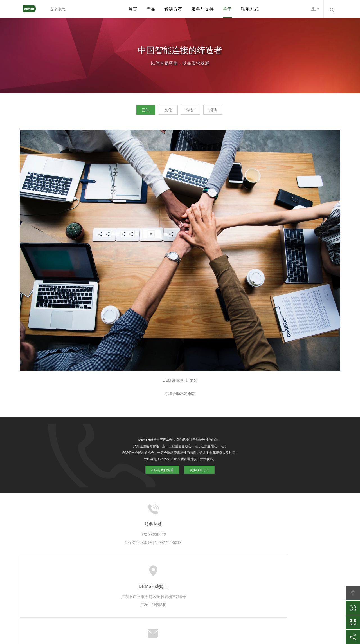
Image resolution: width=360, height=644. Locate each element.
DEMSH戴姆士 (32, 9)
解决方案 (173, 9)
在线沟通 (353, 608)
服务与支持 (202, 9)
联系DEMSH (254, 572)
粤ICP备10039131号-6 (188, 609)
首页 (133, 9)
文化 (164, 111)
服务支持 (175, 572)
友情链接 (281, 572)
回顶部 (353, 593)
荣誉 (195, 111)
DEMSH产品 (126, 572)
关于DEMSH (96, 572)
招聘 (225, 111)
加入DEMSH (225, 572)
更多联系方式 (198, 468)
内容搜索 (332, 9)
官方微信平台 (353, 622)
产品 (151, 9)
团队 (134, 111)
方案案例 (152, 572)
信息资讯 (199, 572)
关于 (227, 9)
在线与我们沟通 (164, 468)
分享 (353, 637)
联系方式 (250, 9)
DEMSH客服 (315, 9)
